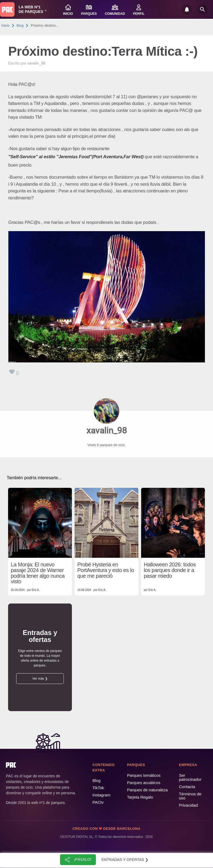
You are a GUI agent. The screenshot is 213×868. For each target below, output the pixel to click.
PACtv (98, 802)
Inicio (5, 25)
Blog (20, 25)
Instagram (101, 795)
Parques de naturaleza (147, 790)
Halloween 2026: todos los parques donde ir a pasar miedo (170, 570)
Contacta (187, 787)
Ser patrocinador (190, 777)
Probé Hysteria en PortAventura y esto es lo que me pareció (106, 570)
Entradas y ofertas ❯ (125, 860)
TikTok (98, 788)
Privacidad (188, 805)
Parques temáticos (144, 775)
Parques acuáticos (144, 783)
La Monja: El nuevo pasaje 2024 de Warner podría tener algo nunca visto (38, 573)
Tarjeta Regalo (140, 797)
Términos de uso (190, 796)
